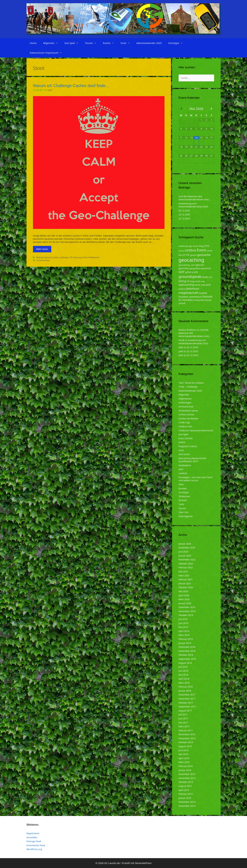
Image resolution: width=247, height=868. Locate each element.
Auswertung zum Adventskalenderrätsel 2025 (193, 205)
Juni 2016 (183, 750)
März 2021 (184, 576)
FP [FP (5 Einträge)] (184, 255)
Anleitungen (185, 402)
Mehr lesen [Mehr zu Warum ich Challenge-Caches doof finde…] (42, 249)
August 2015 (185, 786)
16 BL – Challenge (188, 387)
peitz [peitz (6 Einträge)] (209, 285)
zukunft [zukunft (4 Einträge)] (182, 303)
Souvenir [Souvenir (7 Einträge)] (183, 297)
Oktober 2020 (186, 587)
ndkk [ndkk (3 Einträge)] (203, 281)
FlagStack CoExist (188, 446)
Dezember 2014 (187, 802)
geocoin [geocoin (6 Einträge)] (200, 265)
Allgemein (52, 43)
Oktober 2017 (186, 703)
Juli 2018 (183, 667)
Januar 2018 (185, 691)
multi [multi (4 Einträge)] (198, 281)
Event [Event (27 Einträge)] (201, 250)
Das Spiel (73, 43)
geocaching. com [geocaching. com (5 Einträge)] (187, 265)
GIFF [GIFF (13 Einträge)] (182, 272)
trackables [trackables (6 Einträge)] (188, 300)
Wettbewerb (94, 257)
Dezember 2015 (187, 774)
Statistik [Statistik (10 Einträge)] (207, 297)
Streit (85, 257)
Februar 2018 (186, 687)
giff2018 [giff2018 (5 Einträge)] (189, 272)
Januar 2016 (185, 770)
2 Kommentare (43, 260)
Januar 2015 (185, 798)
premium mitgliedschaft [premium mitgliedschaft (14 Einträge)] (189, 291)
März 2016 (184, 762)
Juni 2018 (183, 671)
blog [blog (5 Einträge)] (201, 246)
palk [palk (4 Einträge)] (203, 285)
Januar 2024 (185, 556)
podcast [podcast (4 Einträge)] (182, 289)
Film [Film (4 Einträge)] (181, 255)
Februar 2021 (186, 579)
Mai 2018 (183, 675)
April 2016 (184, 758)
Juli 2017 (183, 714)
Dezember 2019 (187, 607)
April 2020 (184, 595)
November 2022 (187, 560)
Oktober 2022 (186, 564)
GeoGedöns (185, 465)
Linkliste (183, 473)
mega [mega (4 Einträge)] (192, 281)
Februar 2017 (186, 730)
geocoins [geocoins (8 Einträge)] (184, 268)
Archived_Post (186, 407)
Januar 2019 (185, 643)
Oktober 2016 (186, 742)
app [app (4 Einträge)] (190, 246)
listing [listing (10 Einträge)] (182, 281)
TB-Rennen (184, 496)
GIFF (181, 469)
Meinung (78, 257)
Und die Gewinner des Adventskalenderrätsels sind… (194, 198)
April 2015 (184, 790)
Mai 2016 (183, 754)
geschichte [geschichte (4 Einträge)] (206, 268)
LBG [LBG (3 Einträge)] (211, 277)
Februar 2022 (186, 567)
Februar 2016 (186, 766)
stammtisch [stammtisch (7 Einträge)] (195, 297)
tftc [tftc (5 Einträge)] (180, 300)
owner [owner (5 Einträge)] (198, 285)
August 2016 (185, 746)
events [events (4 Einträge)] (210, 251)
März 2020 (184, 599)
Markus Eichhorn (188, 330)
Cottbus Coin (185, 426)
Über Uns (184, 512)
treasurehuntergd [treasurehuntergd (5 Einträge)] (203, 300)
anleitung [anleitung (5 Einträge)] (183, 246)
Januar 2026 (185, 544)
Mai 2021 (183, 571)
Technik (183, 500)
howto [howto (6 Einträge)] (205, 277)
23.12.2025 (184, 214)
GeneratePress (143, 863)
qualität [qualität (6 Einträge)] (203, 293)
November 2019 (187, 611)
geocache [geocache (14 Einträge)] (204, 255)
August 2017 (185, 711)
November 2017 (187, 699)
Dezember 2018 (187, 647)
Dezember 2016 (187, 734)
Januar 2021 (185, 583)
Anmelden (32, 837)
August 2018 (185, 663)
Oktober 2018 (186, 655)
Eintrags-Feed (34, 841)
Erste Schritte (186, 438)
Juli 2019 (183, 619)
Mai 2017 (183, 723)
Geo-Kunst (184, 454)
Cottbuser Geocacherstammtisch (196, 430)
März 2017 (184, 726)
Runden (183, 488)
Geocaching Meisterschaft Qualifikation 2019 (192, 460)
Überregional (186, 516)
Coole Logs (184, 422)
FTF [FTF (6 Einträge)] (188, 255)
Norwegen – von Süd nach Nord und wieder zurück (195, 479)
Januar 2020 (185, 603)
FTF (71, 257)
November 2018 (187, 651)
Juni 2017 (183, 718)
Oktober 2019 (186, 615)
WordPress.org (34, 849)
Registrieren (33, 833)
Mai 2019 (183, 627)
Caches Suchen (187, 414)
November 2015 (187, 778)
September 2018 (187, 659)
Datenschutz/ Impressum (48, 53)
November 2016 (187, 738)
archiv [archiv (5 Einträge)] (195, 246)
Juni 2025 (183, 552)
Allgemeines (185, 399)
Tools (127, 43)
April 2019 (184, 631)
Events (110, 43)
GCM (181, 450)
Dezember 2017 (187, 695)
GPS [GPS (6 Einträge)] (196, 272)
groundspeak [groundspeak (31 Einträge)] (190, 276)
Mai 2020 (183, 591)
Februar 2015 (186, 794)
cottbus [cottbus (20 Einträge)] (190, 250)
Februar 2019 (186, 639)
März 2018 (184, 683)
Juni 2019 (183, 623)
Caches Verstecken (189, 418)
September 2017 (187, 707)
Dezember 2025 (187, 548)
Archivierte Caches (188, 411)
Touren (92, 43)
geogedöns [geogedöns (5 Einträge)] (195, 268)
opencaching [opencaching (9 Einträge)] (186, 285)
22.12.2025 (184, 218)
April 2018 (184, 679)
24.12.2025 (184, 211)
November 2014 (187, 806)
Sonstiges (177, 43)
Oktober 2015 (186, 782)
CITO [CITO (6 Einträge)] (207, 246)
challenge (64, 257)
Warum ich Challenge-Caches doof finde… (71, 86)
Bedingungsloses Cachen (48, 257)
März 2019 (184, 635)
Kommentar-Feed (36, 845)
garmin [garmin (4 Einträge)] (193, 255)
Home (33, 43)
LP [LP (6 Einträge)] (188, 281)
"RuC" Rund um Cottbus (191, 383)
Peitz (181, 484)
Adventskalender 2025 (149, 43)
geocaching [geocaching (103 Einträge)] (191, 260)
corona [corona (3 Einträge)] (181, 251)
